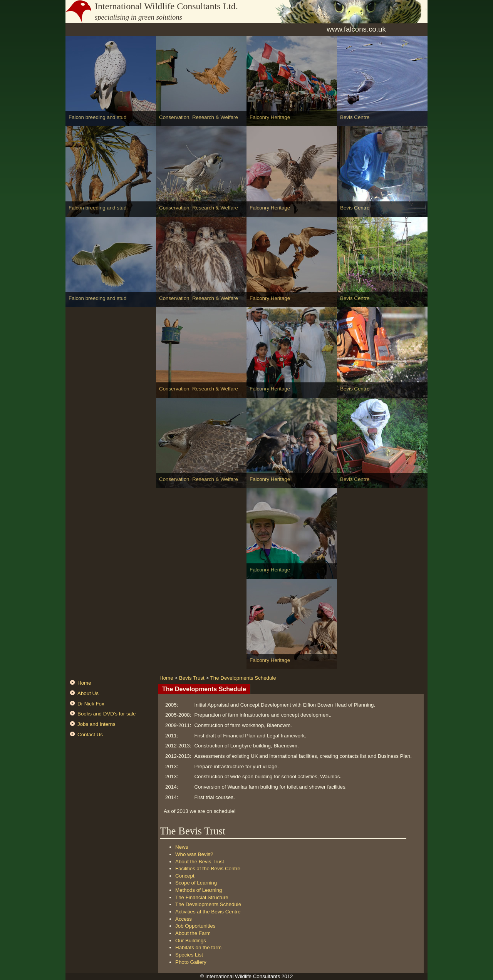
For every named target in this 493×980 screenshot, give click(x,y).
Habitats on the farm (198, 947)
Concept (185, 876)
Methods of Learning (199, 890)
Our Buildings (191, 941)
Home (84, 683)
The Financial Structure (202, 897)
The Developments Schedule (243, 678)
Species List (189, 955)
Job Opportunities (195, 926)
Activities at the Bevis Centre (208, 912)
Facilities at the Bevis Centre (208, 869)
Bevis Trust (192, 678)
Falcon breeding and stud (97, 117)
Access (184, 919)
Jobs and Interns (96, 724)
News (182, 847)
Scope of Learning (196, 883)
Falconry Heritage (270, 117)
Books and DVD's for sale (106, 714)
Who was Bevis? (194, 854)
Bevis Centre (355, 117)
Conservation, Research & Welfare (199, 117)
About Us (88, 693)
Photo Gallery (191, 962)
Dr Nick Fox (91, 704)
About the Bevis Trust (200, 862)
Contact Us (90, 735)
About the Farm (193, 933)
